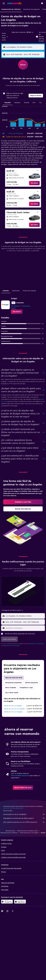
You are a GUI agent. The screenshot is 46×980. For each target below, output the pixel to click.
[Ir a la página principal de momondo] (14, 3)
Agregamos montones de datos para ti (24, 818)
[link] (34, 183)
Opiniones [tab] (16, 291)
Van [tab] (40, 103)
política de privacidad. (13, 646)
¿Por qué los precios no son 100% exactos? (24, 822)
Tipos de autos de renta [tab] (14, 678)
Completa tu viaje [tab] (26, 688)
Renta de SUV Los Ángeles (13, 712)
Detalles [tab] (6, 291)
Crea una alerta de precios (20, 776)
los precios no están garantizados (13, 808)
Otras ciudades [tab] (11, 688)
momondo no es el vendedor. (24, 814)
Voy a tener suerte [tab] (12, 693)
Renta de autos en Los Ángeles (29, 833)
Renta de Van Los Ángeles (13, 706)
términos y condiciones (36, 644)
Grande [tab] (27, 103)
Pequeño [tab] (8, 103)
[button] (4, 3)
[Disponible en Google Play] (7, 902)
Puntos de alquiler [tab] (29, 291)
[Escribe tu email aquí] (25, 628)
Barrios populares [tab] (32, 683)
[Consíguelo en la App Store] (20, 902)
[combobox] (5, 37)
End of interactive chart (1, 127)
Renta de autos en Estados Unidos (28, 831)
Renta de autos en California (9, 833)
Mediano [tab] (17, 103)
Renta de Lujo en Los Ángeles (14, 709)
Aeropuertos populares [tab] (13, 683)
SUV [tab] (34, 103)
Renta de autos (10, 831)
